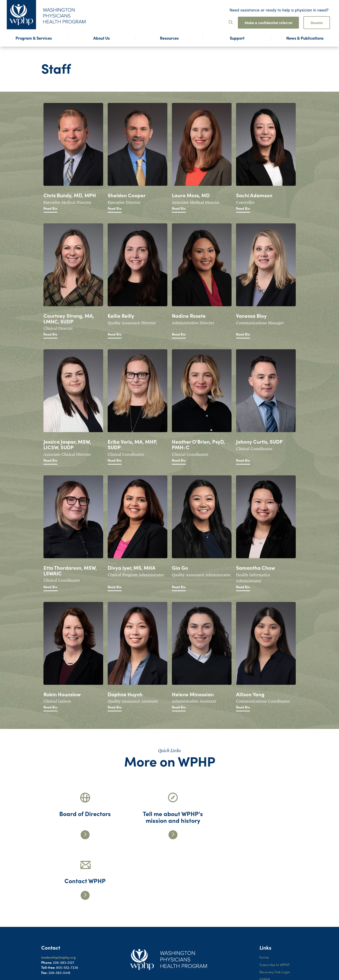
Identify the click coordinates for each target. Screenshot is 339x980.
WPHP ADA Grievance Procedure (276, 941)
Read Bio (51, 208)
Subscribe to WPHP (275, 904)
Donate (317, 23)
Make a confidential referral (268, 23)
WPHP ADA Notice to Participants (275, 929)
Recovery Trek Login (275, 912)
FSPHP (265, 919)
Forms (264, 897)
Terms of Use (269, 951)
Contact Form (52, 922)
